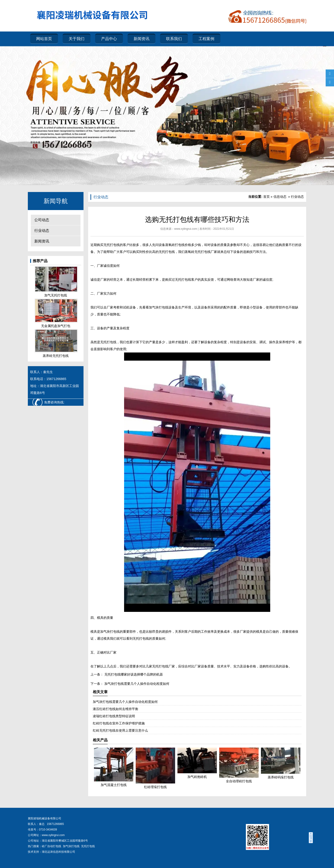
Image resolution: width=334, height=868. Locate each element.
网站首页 (44, 39)
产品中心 (109, 39)
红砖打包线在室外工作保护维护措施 (119, 723)
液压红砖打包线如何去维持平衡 (116, 709)
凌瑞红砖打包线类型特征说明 (114, 716)
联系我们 (174, 39)
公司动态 (42, 220)
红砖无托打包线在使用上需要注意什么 (120, 730)
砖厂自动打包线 (51, 846)
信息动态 (280, 197)
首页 (267, 197)
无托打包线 (112, 245)
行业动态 (42, 231)
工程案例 (206, 39)
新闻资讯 (141, 39)
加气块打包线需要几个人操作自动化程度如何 (136, 684)
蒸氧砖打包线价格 (178, 245)
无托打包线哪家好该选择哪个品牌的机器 (133, 674)
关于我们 (77, 39)
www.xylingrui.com (186, 229)
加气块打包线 (71, 846)
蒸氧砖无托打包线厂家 (201, 252)
